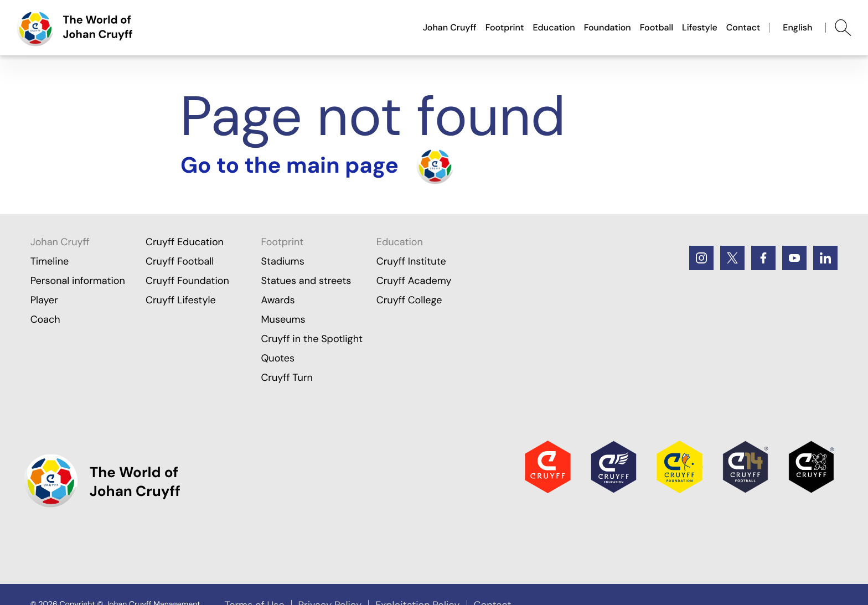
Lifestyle (700, 27)
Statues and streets (306, 281)
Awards (278, 300)
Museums (283, 319)
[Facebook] (763, 258)
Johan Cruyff (450, 27)
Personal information (78, 281)
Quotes (278, 358)
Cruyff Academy (414, 281)
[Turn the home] (317, 166)
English (797, 27)
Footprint (505, 27)
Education (554, 27)
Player (44, 300)
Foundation (608, 27)
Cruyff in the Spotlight (312, 339)
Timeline (50, 261)
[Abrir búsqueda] (843, 28)
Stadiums (282, 261)
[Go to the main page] (75, 28)
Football (657, 27)
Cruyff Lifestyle (181, 300)
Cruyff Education (185, 242)
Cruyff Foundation (187, 281)
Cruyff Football (180, 261)
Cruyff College (409, 300)
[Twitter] (732, 258)
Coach (45, 319)
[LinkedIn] (825, 258)
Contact (743, 27)
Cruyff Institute (411, 261)
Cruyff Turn (286, 378)
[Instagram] (701, 258)
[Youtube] (794, 258)
